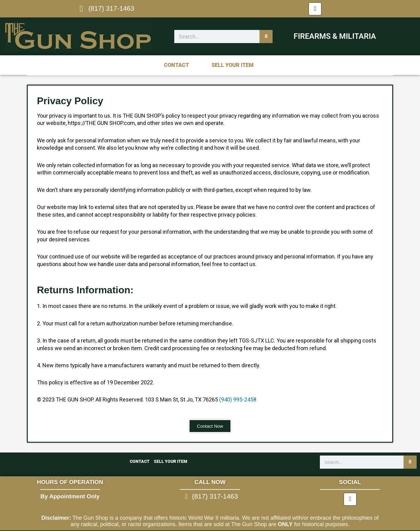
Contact (176, 65)
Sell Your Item (233, 65)
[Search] (266, 37)
